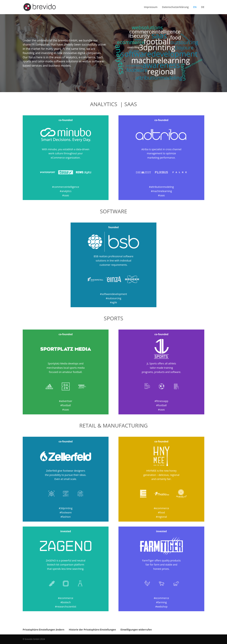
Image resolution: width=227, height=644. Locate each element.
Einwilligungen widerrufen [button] (136, 630)
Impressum (151, 7)
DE (203, 7)
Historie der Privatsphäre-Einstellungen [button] (92, 630)
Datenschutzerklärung (175, 7)
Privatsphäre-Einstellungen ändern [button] (44, 630)
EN (195, 7)
